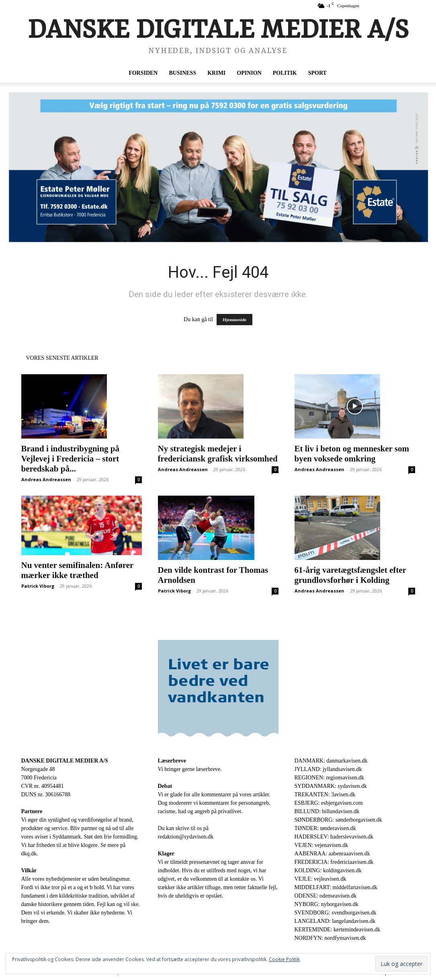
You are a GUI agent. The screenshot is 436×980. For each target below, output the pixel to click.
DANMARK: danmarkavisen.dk (331, 761)
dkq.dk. (30, 854)
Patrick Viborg (38, 586)
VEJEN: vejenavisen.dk (321, 845)
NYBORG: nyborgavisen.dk (326, 904)
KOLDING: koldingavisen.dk (328, 870)
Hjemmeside (234, 320)
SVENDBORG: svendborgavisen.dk (336, 913)
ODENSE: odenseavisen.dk (326, 896)
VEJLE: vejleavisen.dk (320, 879)
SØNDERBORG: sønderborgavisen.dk (338, 820)
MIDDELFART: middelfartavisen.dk (336, 887)
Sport (317, 73)
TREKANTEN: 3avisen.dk (325, 794)
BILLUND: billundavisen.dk (327, 811)
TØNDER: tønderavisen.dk (325, 828)
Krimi (216, 73)
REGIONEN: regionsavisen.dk (329, 778)
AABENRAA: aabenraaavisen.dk (332, 854)
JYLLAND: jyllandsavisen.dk (328, 769)
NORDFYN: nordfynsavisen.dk (330, 938)
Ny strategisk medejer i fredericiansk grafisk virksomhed (218, 454)
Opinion (249, 73)
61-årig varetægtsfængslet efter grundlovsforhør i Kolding (350, 575)
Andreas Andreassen (46, 479)
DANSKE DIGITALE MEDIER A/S (65, 761)
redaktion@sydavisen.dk (186, 837)
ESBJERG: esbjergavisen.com (329, 803)
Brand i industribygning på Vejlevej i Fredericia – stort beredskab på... (71, 459)
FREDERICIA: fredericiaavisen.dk (334, 862)
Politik (285, 73)
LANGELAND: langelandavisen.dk (335, 921)
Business (182, 73)
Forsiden (143, 73)
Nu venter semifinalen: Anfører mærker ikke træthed (77, 570)
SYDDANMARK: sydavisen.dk (331, 786)
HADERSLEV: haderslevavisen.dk (334, 837)
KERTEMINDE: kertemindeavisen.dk (338, 930)
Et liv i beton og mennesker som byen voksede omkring (352, 454)
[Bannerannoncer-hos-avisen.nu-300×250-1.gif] (218, 690)
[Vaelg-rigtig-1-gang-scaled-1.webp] (218, 167)
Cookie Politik (284, 959)
